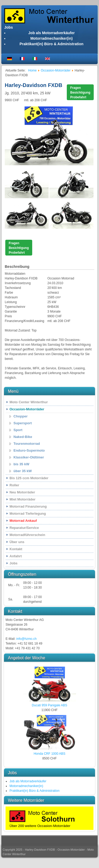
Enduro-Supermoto (29, 450)
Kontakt (16, 549)
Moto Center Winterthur (29, 402)
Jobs (13, 563)
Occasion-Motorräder (27, 409)
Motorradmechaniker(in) (51, 38)
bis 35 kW (21, 464)
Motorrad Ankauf (23, 521)
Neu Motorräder (22, 492)
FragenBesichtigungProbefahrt (80, 93)
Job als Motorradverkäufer (51, 33)
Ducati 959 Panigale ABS (49, 705)
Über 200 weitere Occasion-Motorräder (40, 826)
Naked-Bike (23, 437)
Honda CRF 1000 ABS (49, 754)
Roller (14, 485)
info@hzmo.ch (27, 639)
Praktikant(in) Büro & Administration (51, 44)
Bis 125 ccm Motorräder (29, 478)
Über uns (17, 542)
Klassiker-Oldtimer (29, 457)
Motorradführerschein (27, 535)
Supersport (23, 423)
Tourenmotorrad (27, 444)
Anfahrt (16, 556)
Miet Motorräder (22, 499)
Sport (18, 430)
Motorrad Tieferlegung (28, 514)
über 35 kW (23, 471)
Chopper (20, 416)
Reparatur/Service (24, 528)
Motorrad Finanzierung (28, 506)
